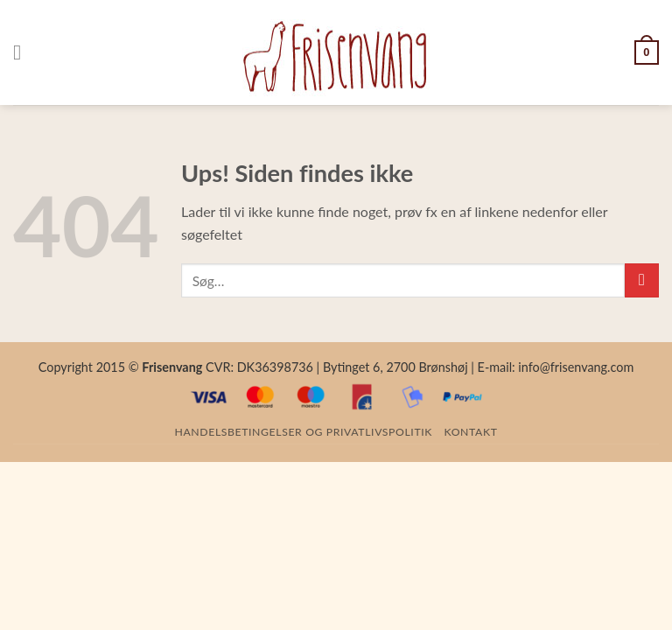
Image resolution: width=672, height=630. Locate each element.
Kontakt (471, 432)
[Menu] (24, 52)
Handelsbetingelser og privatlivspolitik (304, 432)
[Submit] (642, 280)
